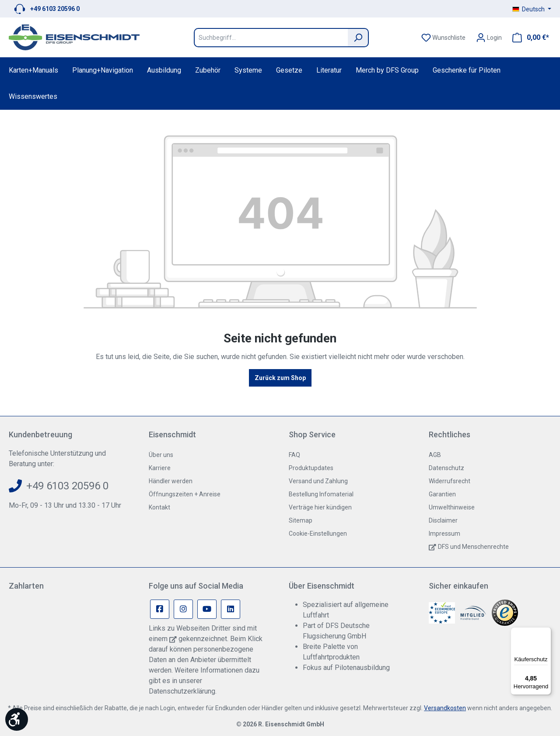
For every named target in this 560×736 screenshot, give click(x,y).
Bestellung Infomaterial (321, 494)
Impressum (444, 534)
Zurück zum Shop (280, 378)
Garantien (442, 494)
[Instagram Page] (183, 609)
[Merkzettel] (443, 38)
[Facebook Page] (160, 609)
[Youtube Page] (207, 609)
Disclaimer (443, 520)
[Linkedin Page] (231, 609)
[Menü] (546, 632)
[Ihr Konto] (489, 38)
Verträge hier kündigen (320, 507)
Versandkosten (445, 708)
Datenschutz (446, 468)
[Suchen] (358, 38)
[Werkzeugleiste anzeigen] (17, 719)
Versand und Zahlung (318, 481)
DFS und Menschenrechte (473, 547)
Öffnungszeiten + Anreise (185, 494)
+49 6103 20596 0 (55, 9)
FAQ (294, 455)
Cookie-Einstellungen (318, 534)
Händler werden (171, 481)
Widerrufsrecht (450, 481)
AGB (435, 455)
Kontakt (159, 507)
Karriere (160, 468)
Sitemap (301, 520)
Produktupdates (311, 468)
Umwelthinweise (452, 507)
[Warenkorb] (528, 38)
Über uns (161, 455)
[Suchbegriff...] (271, 38)
